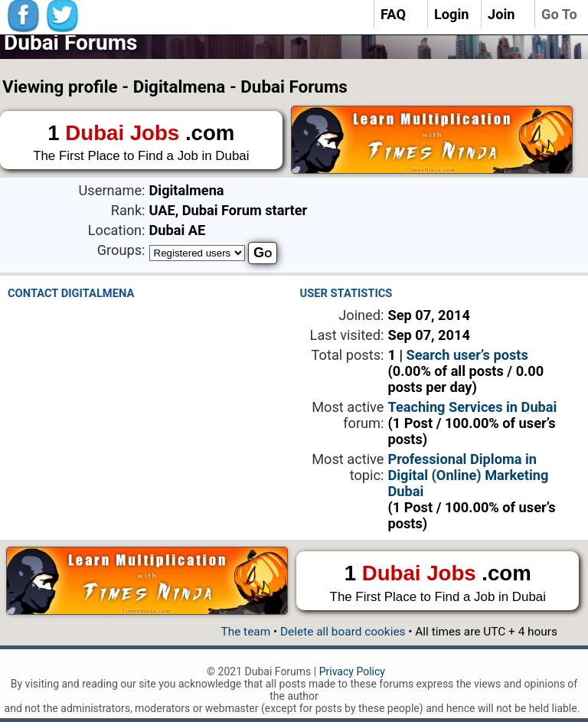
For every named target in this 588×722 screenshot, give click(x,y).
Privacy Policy (352, 671)
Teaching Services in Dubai (472, 407)
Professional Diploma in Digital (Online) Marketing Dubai (468, 475)
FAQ (393, 14)
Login (452, 14)
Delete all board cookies (343, 632)
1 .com (141, 143)
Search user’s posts (467, 355)
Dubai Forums (70, 42)
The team (245, 632)
